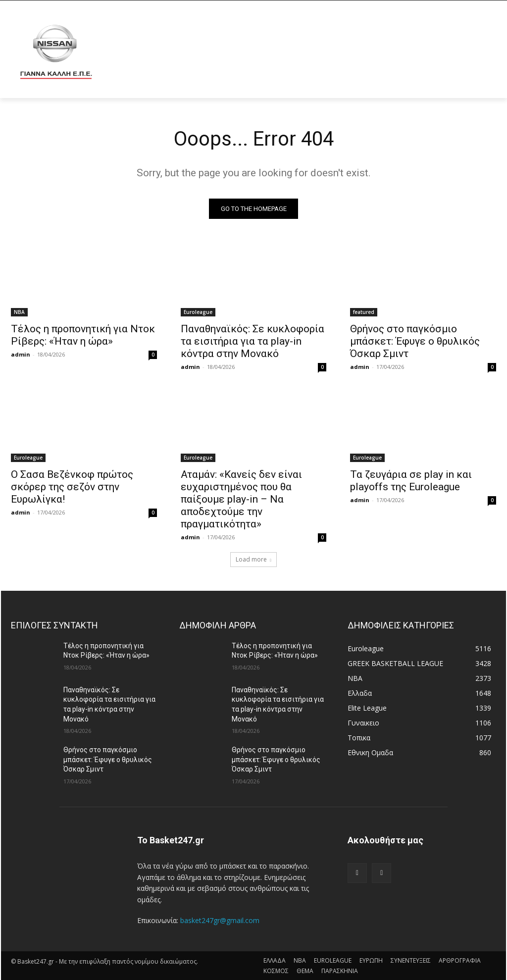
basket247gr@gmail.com (220, 920)
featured (364, 312)
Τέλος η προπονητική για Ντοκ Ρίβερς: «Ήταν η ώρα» (83, 335)
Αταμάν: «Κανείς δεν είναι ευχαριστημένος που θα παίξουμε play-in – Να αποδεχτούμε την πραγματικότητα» (241, 500)
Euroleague (198, 312)
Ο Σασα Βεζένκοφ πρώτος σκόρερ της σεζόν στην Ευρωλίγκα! (72, 487)
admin (21, 354)
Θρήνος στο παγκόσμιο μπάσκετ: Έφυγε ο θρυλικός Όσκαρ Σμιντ (415, 341)
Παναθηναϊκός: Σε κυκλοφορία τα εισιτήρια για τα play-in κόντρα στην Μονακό (253, 341)
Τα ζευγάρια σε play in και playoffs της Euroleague (411, 481)
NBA (19, 312)
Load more (253, 559)
